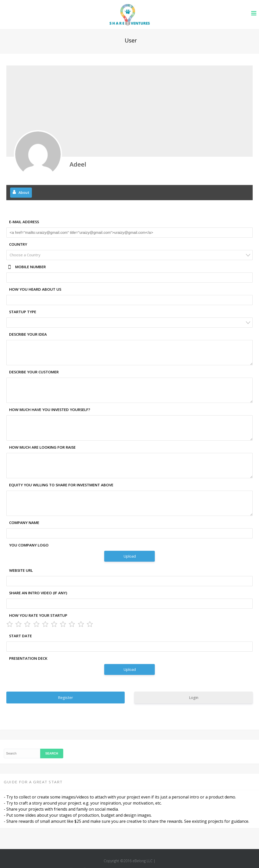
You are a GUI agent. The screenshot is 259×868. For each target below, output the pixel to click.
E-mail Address (24, 222)
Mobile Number (30, 267)
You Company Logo (29, 545)
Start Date (20, 636)
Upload (130, 556)
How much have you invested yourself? (50, 409)
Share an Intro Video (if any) (38, 593)
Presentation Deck (28, 658)
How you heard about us (35, 289)
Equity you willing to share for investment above (61, 485)
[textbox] (131, 255)
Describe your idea (28, 334)
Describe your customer (34, 372)
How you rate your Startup (38, 615)
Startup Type (23, 312)
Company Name (24, 522)
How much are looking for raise (42, 447)
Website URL (21, 570)
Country (18, 244)
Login (194, 697)
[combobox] (129, 255)
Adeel (78, 164)
